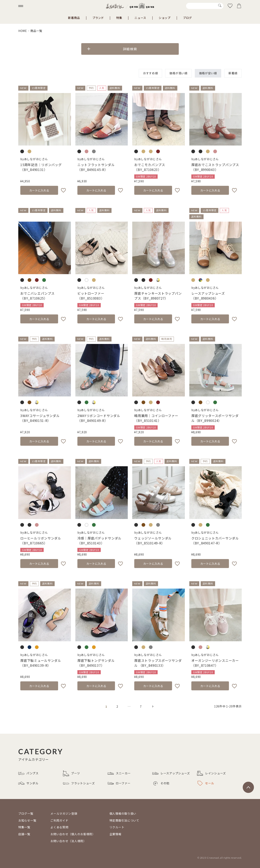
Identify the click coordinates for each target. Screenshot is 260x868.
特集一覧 (24, 827)
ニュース (140, 18)
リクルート (117, 827)
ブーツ (71, 773)
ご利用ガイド (59, 820)
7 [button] (141, 706)
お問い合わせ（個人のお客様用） (73, 834)
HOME (23, 31)
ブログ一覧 (26, 813)
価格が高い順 (178, 73)
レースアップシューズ (171, 773)
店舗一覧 (24, 834)
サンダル (28, 783)
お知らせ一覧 (27, 820)
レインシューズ (211, 773)
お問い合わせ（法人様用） (68, 841)
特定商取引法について (124, 820)
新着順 (233, 73)
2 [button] (117, 706)
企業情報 (115, 834)
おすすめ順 (151, 73)
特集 (119, 18)
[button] (153, 706)
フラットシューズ (79, 783)
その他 (161, 783)
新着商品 (74, 18)
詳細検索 (130, 49)
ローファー (119, 783)
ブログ (187, 18)
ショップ (165, 18)
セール (206, 783)
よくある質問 (59, 827)
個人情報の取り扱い (123, 813)
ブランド (98, 18)
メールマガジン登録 (64, 813)
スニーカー (119, 773)
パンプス (28, 773)
